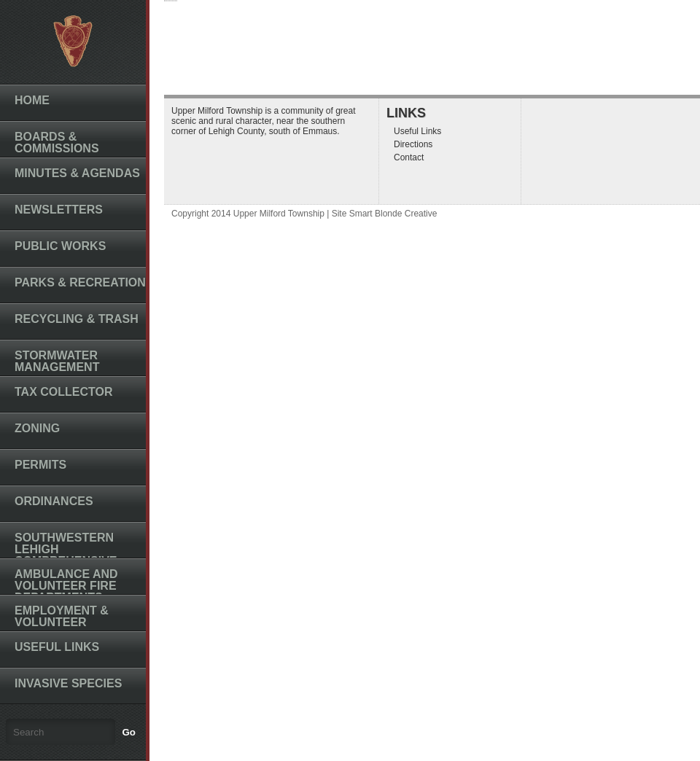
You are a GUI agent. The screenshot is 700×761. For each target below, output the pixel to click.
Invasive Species (68, 683)
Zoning (37, 428)
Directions (413, 144)
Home (32, 100)
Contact (409, 157)
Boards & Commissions (57, 143)
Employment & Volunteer (62, 616)
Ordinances (54, 501)
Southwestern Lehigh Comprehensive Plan (66, 555)
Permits (40, 465)
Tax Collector (64, 392)
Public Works (60, 246)
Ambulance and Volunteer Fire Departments (66, 586)
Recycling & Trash (77, 319)
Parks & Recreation (80, 282)
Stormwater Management (57, 361)
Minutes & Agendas (77, 173)
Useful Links (57, 647)
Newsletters (59, 210)
